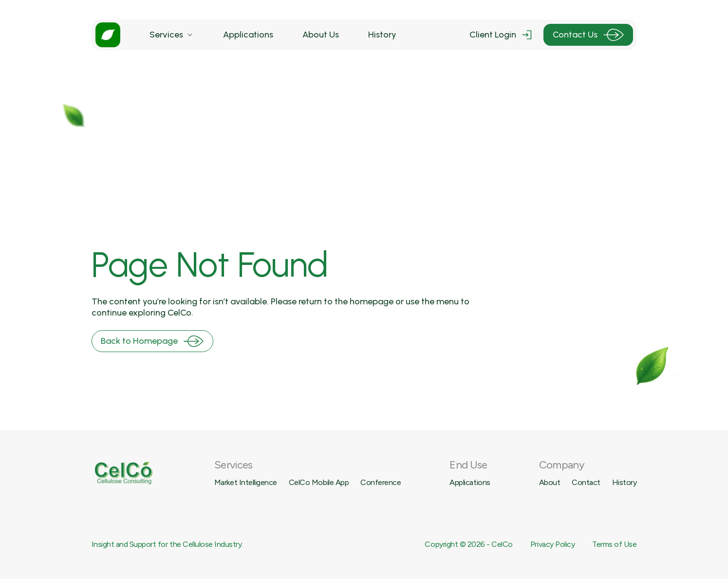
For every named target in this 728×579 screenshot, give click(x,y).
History (382, 35)
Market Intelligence (246, 482)
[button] (172, 35)
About (550, 482)
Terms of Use (614, 544)
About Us (321, 35)
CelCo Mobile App (319, 482)
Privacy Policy (552, 544)
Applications (248, 35)
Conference (381, 482)
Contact (586, 482)
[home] (108, 35)
